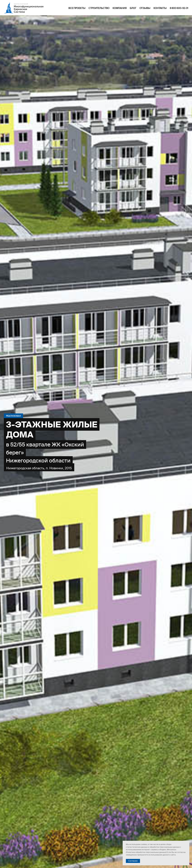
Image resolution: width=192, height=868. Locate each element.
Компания (120, 8)
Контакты (160, 8)
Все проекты (77, 8)
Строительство (99, 8)
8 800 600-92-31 (179, 8)
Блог (133, 8)
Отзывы (145, 8)
